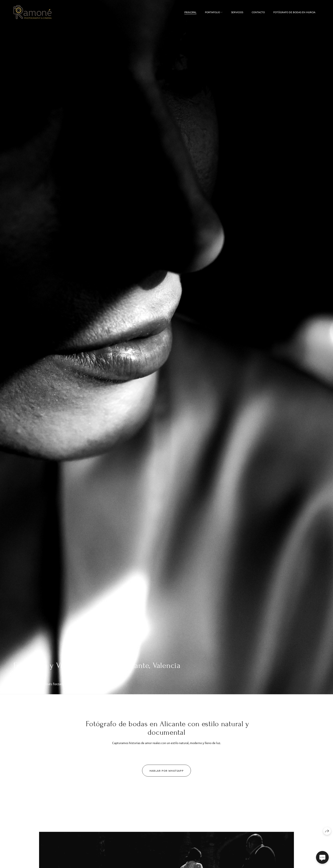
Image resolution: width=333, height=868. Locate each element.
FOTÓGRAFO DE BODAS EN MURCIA (294, 12)
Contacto (258, 12)
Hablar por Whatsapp (166, 772)
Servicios (237, 12)
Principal (190, 12)
